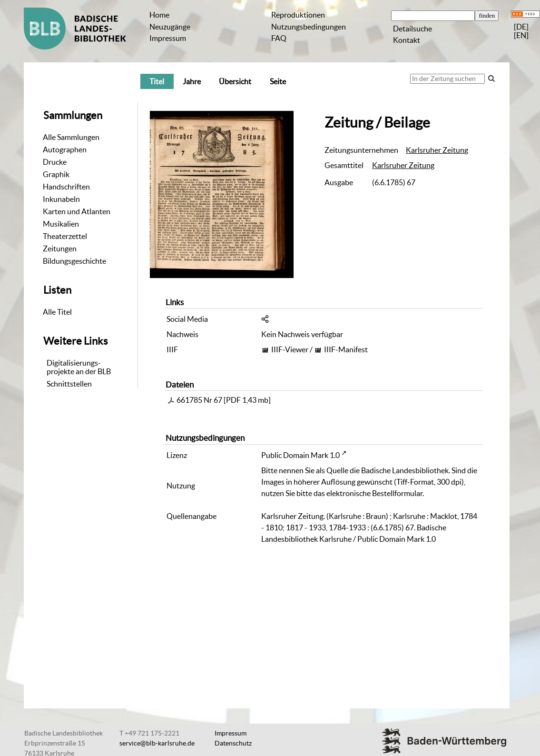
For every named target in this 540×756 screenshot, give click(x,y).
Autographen (65, 149)
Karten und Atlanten (77, 211)
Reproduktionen (298, 15)
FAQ (279, 38)
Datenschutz (233, 743)
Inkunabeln (61, 199)
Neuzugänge (170, 27)
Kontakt (407, 40)
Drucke (55, 162)
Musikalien (61, 224)
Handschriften (66, 187)
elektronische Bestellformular (374, 493)
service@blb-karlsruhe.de (157, 743)
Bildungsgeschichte (74, 261)
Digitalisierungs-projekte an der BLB (79, 367)
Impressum (168, 38)
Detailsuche (412, 29)
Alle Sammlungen (71, 137)
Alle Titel (57, 312)
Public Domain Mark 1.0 (300, 455)
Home (159, 15)
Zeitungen (60, 249)
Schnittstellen (69, 384)
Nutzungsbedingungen (309, 27)
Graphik (56, 174)
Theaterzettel (65, 236)
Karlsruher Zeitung (437, 150)
